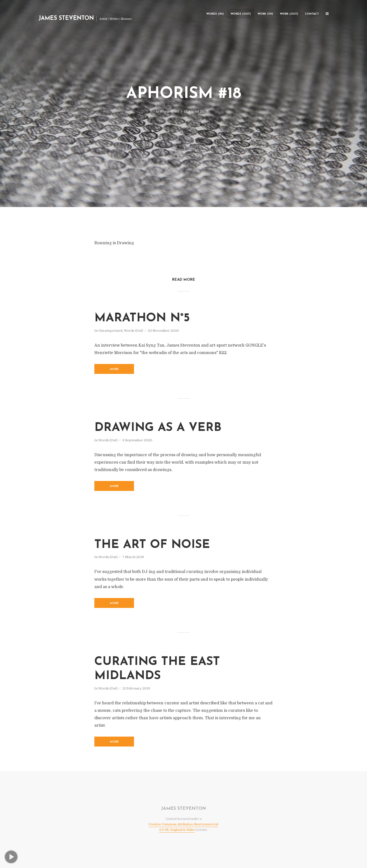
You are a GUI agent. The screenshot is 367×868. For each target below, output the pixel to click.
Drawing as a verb (158, 428)
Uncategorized (110, 331)
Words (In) (215, 14)
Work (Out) (289, 14)
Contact (312, 14)
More (114, 369)
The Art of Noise (152, 545)
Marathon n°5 (142, 318)
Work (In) (265, 14)
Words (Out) (241, 14)
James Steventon (66, 18)
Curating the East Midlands (157, 669)
